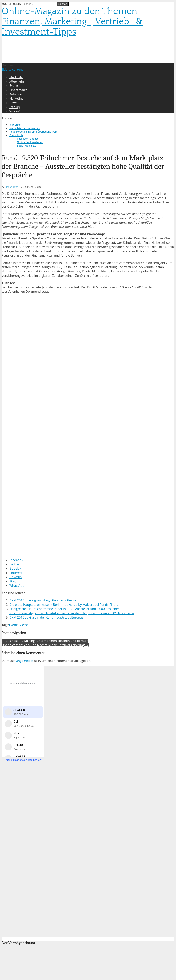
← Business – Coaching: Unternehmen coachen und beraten (45, 641)
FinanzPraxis (12, 187)
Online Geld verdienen (30, 142)
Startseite (16, 77)
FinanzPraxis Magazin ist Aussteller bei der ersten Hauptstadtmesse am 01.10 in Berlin (72, 613)
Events (14, 86)
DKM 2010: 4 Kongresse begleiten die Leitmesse (44, 600)
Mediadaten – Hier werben (25, 128)
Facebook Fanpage (28, 139)
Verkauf (15, 111)
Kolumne (16, 94)
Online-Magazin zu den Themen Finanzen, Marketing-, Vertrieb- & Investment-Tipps (72, 21)
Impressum (16, 125)
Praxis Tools (16, 135)
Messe (24, 625)
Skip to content (12, 70)
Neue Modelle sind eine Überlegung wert (33, 132)
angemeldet (25, 661)
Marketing (16, 98)
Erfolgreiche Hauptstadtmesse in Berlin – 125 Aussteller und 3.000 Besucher (64, 609)
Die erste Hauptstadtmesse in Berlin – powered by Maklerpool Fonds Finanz (64, 605)
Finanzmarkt (18, 90)
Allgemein (17, 81)
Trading (15, 107)
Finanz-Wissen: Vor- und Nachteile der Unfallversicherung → (45, 645)
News (13, 103)
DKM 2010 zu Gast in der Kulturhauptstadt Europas (46, 617)
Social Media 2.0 (27, 146)
